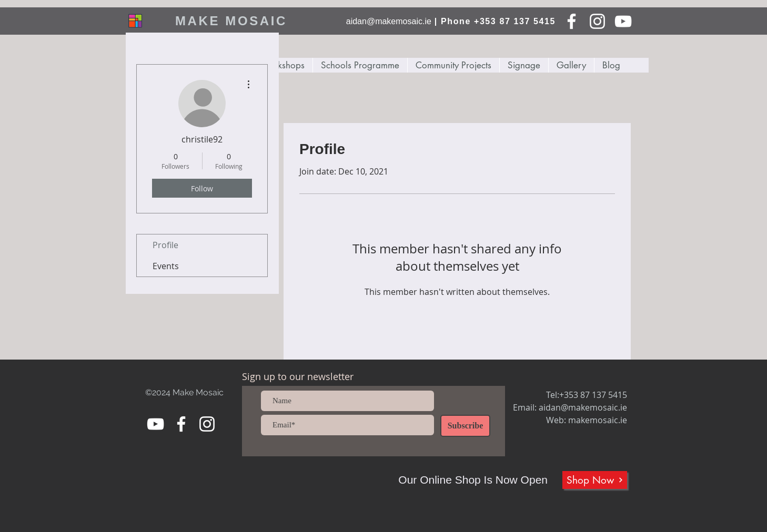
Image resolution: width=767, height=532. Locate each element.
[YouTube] (623, 21)
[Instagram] (597, 21)
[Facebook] (572, 21)
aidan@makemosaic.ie (389, 21)
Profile (165, 245)
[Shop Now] (595, 480)
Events (166, 266)
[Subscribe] (465, 426)
